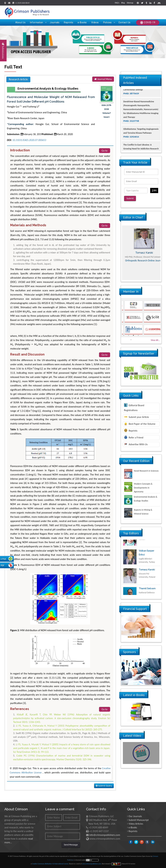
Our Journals (135, 816)
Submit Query (104, 786)
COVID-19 (148, 23)
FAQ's (117, 3)
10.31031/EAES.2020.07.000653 (29, 140)
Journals (55, 22)
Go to (105, 151)
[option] (141, 250)
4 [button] (138, 333)
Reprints (68, 22)
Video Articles (136, 824)
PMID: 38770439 (131, 105)
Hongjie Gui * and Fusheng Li (23, 106)
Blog (123, 3)
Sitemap (130, 3)
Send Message (71, 845)
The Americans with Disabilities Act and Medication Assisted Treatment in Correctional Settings (141, 98)
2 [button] (129, 333)
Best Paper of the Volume (140, 421)
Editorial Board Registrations (134, 405)
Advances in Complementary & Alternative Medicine (141, 263)
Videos (95, 22)
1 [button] (124, 333)
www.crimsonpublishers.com (92, 864)
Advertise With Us (136, 442)
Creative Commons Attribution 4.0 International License (50, 864)
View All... (155, 338)
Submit (131, 199)
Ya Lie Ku (144, 541)
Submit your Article (136, 415)
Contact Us (124, 22)
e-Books (82, 22)
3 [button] (133, 333)
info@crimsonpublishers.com (105, 835)
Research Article (18, 79)
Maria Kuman (141, 250)
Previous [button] (119, 250)
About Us (20, 22)
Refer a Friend (134, 435)
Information (38, 22)
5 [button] (131, 337)
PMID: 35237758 (131, 133)
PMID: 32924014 (131, 149)
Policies (109, 22)
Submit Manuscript (139, 820)
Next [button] (164, 250)
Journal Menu (103, 79)
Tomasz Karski (147, 579)
